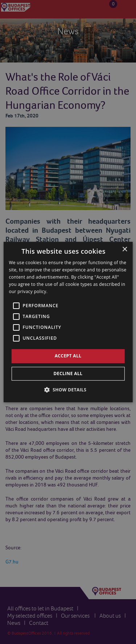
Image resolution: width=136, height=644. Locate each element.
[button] (68, 390)
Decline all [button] (68, 373)
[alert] (68, 322)
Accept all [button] (68, 356)
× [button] (125, 250)
